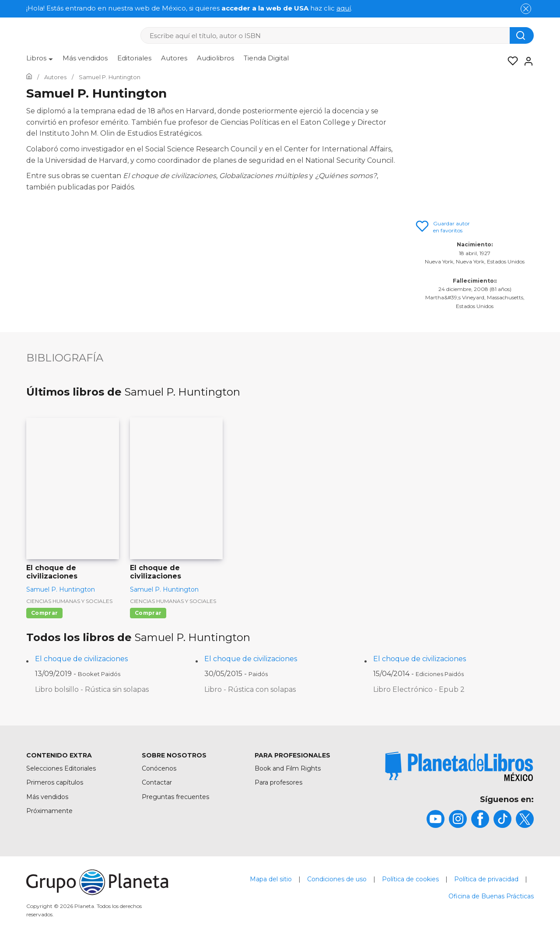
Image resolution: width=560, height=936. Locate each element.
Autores (174, 58)
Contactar (157, 782)
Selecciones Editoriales (61, 768)
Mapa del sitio (271, 879)
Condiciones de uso (337, 879)
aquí (344, 8)
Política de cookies (410, 879)
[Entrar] (526, 61)
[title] (459, 766)
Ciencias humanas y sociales (69, 601)
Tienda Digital (266, 58)
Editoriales (134, 58)
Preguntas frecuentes (175, 797)
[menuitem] (40, 61)
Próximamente (49, 811)
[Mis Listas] (510, 61)
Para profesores (278, 782)
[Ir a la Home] (29, 77)
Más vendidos (85, 58)
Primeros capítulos (55, 782)
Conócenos (159, 768)
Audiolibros (215, 58)
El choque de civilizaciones (81, 659)
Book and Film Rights (288, 768)
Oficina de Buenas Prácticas (491, 896)
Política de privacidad (486, 879)
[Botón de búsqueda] (522, 35)
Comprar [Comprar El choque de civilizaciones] (44, 613)
